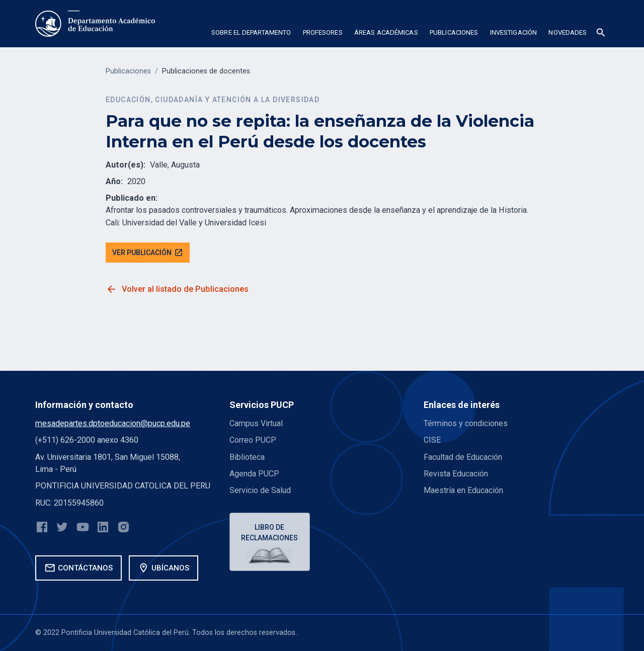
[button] (251, 34)
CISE (432, 440)
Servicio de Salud (260, 490)
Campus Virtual (256, 423)
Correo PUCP (253, 440)
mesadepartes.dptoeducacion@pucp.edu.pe (113, 423)
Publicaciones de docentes (206, 71)
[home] (95, 24)
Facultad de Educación (463, 457)
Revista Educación (456, 474)
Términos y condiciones (466, 423)
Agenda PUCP (254, 474)
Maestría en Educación (463, 490)
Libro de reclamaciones (270, 533)
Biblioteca (247, 457)
